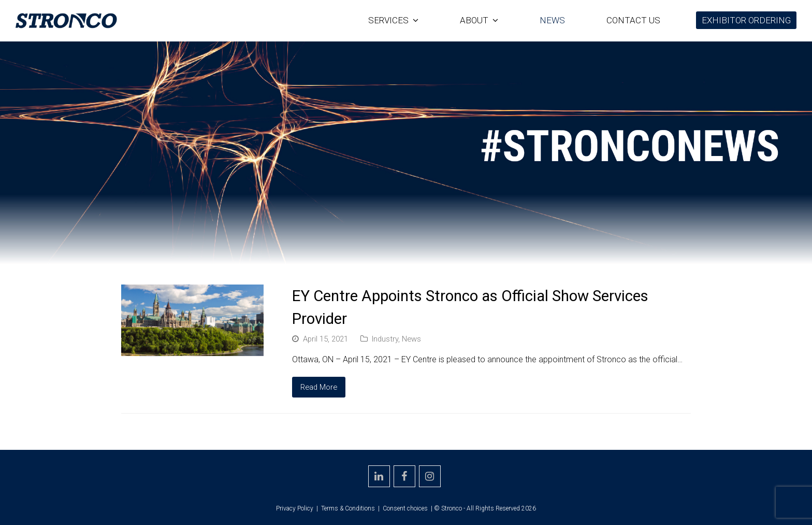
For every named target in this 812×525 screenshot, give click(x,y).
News (411, 339)
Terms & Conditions (348, 508)
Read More (319, 387)
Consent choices (405, 508)
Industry (385, 339)
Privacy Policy (295, 508)
